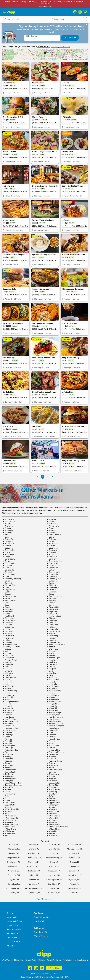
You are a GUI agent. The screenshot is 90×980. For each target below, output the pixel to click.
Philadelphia (9, 746)
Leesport (51, 669)
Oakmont (8, 732)
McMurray (8, 689)
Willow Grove (9, 829)
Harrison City (53, 631)
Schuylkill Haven (55, 770)
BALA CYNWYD (55, 535)
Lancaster (8, 662)
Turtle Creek (9, 803)
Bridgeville (52, 550)
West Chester (9, 816)
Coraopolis (52, 574)
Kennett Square (54, 658)
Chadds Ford (53, 563)
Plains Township (10, 750)
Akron (50, 522)
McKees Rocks (10, 686)
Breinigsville (9, 550)
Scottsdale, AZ (54, 893)
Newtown (8, 724)
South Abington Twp (12, 783)
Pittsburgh (8, 748)
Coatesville (52, 568)
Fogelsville (52, 612)
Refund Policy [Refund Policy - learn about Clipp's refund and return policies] (12, 925)
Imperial (51, 647)
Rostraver (52, 763)
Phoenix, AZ (74, 867)
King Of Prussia (10, 660)
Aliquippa (52, 524)
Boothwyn (8, 548)
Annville (51, 530)
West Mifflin (53, 818)
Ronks (6, 763)
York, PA (74, 893)
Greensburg (9, 627)
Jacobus (51, 651)
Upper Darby (9, 805)
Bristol (6, 552)
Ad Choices (68, 960)
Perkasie (7, 743)
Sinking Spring (10, 779)
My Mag (10, 946)
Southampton (53, 783)
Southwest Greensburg (13, 785)
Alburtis (7, 524)
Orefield (7, 737)
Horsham (7, 642)
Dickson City (9, 585)
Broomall (51, 552)
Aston (6, 535)
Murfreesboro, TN (74, 849)
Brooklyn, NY (34, 845)
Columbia (8, 572)
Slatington (8, 781)
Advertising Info (40, 932)
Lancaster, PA (54, 849)
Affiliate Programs (41, 936)
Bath (6, 537)
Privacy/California (54, 960)
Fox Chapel (8, 616)
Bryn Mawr (8, 555)
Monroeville (53, 699)
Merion (51, 693)
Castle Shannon (54, 561)
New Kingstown (54, 721)
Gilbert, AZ (34, 875)
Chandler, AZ (34, 849)
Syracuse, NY (74, 880)
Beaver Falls (9, 539)
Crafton (7, 577)
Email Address (32, 36)
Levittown (8, 673)
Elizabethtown (10, 601)
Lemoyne (7, 671)
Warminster (53, 809)
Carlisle (51, 559)
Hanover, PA (34, 880)
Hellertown (8, 638)
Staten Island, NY (74, 875)
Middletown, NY (74, 845)
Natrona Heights (55, 713)
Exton (50, 605)
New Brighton (54, 715)
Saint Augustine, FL (54, 880)
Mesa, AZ (54, 862)
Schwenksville (10, 772)
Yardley (51, 833)
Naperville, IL (74, 853)
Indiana (7, 649)
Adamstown (9, 522)
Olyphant (52, 735)
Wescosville (53, 814)
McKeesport (53, 686)
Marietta (51, 682)
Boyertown (52, 548)
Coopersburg (9, 574)
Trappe (6, 801)
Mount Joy (52, 706)
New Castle (8, 717)
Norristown (8, 726)
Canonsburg (9, 559)
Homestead (52, 640)
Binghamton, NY (14, 858)
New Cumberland (55, 717)
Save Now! (70, 38)
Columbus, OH (14, 875)
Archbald (7, 533)
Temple (7, 798)
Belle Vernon (53, 539)
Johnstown (8, 658)
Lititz (50, 675)
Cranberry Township (12, 579)
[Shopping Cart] (85, 12)
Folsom (7, 614)
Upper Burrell (53, 803)
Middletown (53, 695)
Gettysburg (8, 618)
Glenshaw (52, 623)
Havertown (8, 636)
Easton (7, 598)
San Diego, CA (54, 884)
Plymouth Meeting (55, 752)
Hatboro (7, 634)
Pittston (51, 748)
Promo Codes (12, 937)
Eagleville (52, 594)
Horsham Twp (54, 642)
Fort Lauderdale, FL (14, 888)
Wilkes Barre (9, 827)
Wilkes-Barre (53, 825)
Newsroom (19, 960)
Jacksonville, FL (34, 893)
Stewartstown (54, 790)
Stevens (7, 790)
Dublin (6, 592)
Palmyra (51, 737)
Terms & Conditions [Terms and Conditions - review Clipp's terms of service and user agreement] (14, 929)
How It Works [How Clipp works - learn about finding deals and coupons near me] (39, 921)
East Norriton (9, 596)
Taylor (6, 796)
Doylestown (9, 590)
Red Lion (51, 757)
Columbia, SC (14, 871)
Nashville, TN (74, 858)
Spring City (52, 785)
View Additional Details (45, 7)
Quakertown (53, 754)
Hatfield (51, 634)
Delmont (7, 583)
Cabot (6, 557)
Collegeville (8, 570)
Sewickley (8, 774)
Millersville (8, 697)
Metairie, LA (54, 867)
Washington (53, 811)
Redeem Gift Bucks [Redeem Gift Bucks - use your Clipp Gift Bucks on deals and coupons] (14, 921)
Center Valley (9, 563)
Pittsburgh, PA (54, 871)
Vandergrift (52, 805)
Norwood (52, 730)
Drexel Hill (52, 590)
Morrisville (8, 706)
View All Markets (45, 899)
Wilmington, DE (74, 888)
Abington (52, 519)
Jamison (7, 653)
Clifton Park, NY (34, 867)
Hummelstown (10, 645)
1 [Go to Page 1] (43, 477)
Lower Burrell (9, 678)
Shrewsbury (53, 776)
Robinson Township (56, 761)
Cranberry (52, 577)
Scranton (52, 772)
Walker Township (11, 809)
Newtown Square (55, 724)
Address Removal (81, 960)
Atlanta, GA (14, 853)
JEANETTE (52, 653)
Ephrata (51, 603)
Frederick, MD (34, 871)
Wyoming (52, 831)
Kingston (51, 660)
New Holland (53, 719)
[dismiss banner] (86, 25)
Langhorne (52, 664)
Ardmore (51, 533)
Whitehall (52, 822)
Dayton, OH (14, 880)
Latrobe (51, 667)
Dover (6, 587)
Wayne (7, 814)
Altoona (7, 528)
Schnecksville (9, 770)
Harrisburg (8, 631)
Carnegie (7, 561)
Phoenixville (53, 746)
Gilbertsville (9, 620)
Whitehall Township (12, 825)
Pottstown (8, 754)
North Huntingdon (55, 726)
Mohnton (52, 697)
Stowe (6, 792)
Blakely (7, 546)
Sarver (50, 768)
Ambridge (8, 530)
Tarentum (52, 794)
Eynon (6, 607)
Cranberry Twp (54, 579)
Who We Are (7, 960)
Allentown (8, 526)
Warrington (8, 811)
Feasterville (52, 609)
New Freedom (9, 719)
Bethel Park (8, 544)
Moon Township (54, 702)
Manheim (8, 682)
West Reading (9, 820)
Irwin (6, 651)
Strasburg (52, 792)
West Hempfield (10, 818)
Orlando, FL (74, 862)
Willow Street (54, 829)
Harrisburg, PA (34, 884)
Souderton (52, 781)
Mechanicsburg (10, 691)
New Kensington (10, 721)
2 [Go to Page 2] (47, 477)
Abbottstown (9, 519)
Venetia (7, 807)
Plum (6, 752)
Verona (51, 807)
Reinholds (8, 759)
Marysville (52, 684)
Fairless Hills (53, 607)
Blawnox (51, 546)
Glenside (7, 625)
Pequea (51, 741)
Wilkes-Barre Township (57, 827)
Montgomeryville (11, 702)
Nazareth (7, 715)
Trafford (51, 798)
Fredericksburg (54, 616)
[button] (80, 12)
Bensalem (8, 541)
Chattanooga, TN (34, 858)
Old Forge (8, 735)
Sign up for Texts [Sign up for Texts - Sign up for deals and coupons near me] (13, 942)
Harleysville (53, 629)
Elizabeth (52, 598)
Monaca (7, 699)
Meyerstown (9, 695)
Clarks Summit (54, 566)
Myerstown (53, 710)
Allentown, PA (14, 849)
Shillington (8, 776)
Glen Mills (52, 620)
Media (6, 693)
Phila (50, 743)
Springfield (8, 787)
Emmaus (51, 601)
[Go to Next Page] (52, 477)
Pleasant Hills (53, 750)
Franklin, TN (14, 893)
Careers (42, 960)
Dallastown (52, 581)
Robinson (8, 761)
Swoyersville (9, 794)
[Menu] (4, 12)
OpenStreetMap (75, 59)
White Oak (8, 822)
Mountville (52, 708)
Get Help (10, 933)
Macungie (52, 678)
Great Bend (52, 625)
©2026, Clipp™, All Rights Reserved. (44, 973)
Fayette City (9, 609)
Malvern (7, 680)
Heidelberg (52, 636)
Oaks (50, 732)
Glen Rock (8, 623)
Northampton (9, 730)
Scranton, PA (74, 871)
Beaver (51, 537)
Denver (51, 583)
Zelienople (52, 836)
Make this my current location (61, 47)
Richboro (52, 759)
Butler (50, 555)
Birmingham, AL (14, 862)
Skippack (51, 779)
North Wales (53, 728)
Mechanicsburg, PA (54, 858)
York (6, 836)
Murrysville (8, 710)
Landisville (52, 662)
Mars (6, 684)
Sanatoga (8, 768)
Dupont (7, 594)
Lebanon (7, 669)
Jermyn (51, 656)
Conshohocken (54, 572)
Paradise (7, 739)
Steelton (51, 787)
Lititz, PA (54, 853)
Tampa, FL (74, 884)
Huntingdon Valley (11, 647)
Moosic (7, 704)
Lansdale (7, 667)
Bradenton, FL (14, 867)
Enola (6, 603)
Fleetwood (8, 612)
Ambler (51, 528)
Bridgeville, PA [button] (44, 47)
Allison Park (53, 526)
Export (6, 605)
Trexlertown (53, 801)
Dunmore (52, 592)
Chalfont (7, 566)
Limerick (7, 675)
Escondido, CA (14, 884)
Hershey (51, 638)
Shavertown (53, 774)
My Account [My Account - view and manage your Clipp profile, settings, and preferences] (11, 917)
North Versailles (10, 728)
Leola (50, 671)
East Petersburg (54, 596)
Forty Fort (52, 614)
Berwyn (51, 541)
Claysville (8, 568)
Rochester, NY (54, 875)
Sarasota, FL (54, 888)
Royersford (52, 765)
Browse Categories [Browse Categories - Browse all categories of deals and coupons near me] (41, 917)
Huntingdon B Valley (56, 645)
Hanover (7, 629)
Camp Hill (52, 557)
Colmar (51, 570)
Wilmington (9, 831)
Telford (51, 796)
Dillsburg (51, 585)
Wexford (51, 820)
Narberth (7, 713)
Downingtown (54, 587)
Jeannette (8, 656)
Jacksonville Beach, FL (34, 888)
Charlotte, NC (34, 853)
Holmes (7, 640)
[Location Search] (69, 20)
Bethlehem (52, 544)
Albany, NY (14, 845)
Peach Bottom (54, 739)
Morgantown (53, 704)
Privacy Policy (31, 960)
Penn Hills (8, 741)
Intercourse (52, 649)
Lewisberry (52, 673)
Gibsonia (51, 618)
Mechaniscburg (54, 691)
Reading (7, 757)
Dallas (6, 581)
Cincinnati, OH (34, 862)
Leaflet (65, 59)
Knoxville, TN (54, 845)
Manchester (53, 680)
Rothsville (8, 765)
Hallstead (52, 627)
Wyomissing (9, 833)
